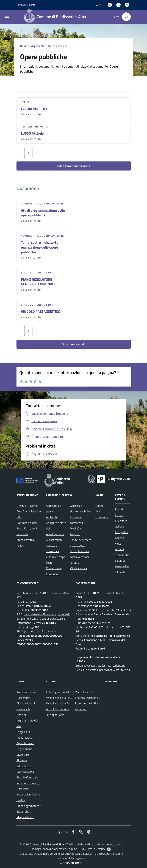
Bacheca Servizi (26, 772)
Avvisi (99, 511)
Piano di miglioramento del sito (27, 720)
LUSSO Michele (32, 133)
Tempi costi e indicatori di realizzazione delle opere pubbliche (40, 247)
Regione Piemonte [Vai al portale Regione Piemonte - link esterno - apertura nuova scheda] (26, 5)
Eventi (119, 509)
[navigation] (7, 16)
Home (24, 46)
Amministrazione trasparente (42, 203)
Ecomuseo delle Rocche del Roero (95, 703)
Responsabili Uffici (35, 127)
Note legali (23, 789)
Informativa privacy (28, 783)
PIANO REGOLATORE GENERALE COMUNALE (38, 282)
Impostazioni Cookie (28, 794)
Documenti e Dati (27, 523)
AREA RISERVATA (71, 862)
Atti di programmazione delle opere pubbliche (43, 213)
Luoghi (119, 515)
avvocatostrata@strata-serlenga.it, (104, 665)
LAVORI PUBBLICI (34, 109)
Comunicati (102, 517)
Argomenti (38, 46)
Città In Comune (96, 849)
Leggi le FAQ (24, 732)
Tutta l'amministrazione (73, 166)
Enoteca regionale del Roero (92, 698)
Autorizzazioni (54, 540)
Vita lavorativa (79, 568)
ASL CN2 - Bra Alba (58, 709)
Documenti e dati (73, 344)
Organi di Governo (27, 506)
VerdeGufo (81, 709)
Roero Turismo (83, 692)
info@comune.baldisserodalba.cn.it (45, 619)
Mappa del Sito (25, 817)
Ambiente (52, 517)
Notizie (99, 506)
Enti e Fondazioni (27, 528)
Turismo (74, 563)
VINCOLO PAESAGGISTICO (41, 311)
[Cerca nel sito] (126, 17)
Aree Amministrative (29, 511)
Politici (20, 545)
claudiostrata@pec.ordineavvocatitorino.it (106, 670)
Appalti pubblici (55, 534)
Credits (21, 800)
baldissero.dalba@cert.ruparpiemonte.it (47, 614)
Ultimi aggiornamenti (29, 806)
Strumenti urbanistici (37, 272)
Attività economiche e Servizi (122, 555)
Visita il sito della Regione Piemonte (67, 698)
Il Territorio (121, 521)
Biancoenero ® (103, 854)
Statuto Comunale (27, 777)
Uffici (25, 102)
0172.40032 (28, 601)
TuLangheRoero (55, 715)
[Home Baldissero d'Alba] (56, 17)
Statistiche (23, 811)
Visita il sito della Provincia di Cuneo (67, 703)
